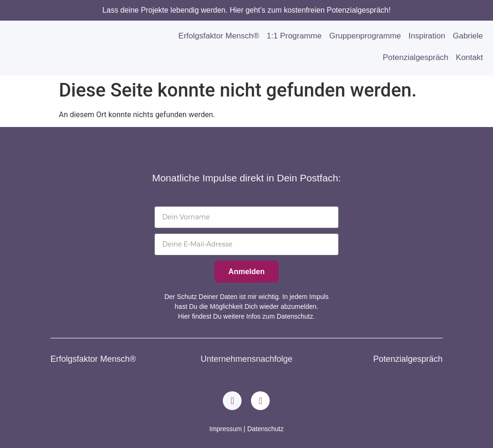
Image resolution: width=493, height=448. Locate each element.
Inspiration (427, 36)
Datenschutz (265, 429)
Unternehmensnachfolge (246, 359)
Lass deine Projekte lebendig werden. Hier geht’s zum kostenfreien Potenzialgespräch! (246, 10)
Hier (184, 316)
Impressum (225, 429)
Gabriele (468, 36)
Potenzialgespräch (416, 57)
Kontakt (470, 57)
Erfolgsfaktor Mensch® (219, 36)
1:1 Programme (294, 36)
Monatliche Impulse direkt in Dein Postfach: (246, 178)
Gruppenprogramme (365, 36)
